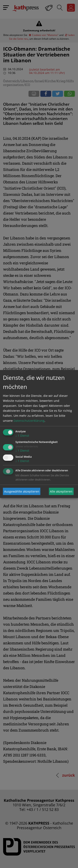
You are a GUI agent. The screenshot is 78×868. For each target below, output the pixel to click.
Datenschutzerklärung (29, 421)
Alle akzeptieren (61, 491)
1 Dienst (22, 436)
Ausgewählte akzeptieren (22, 491)
